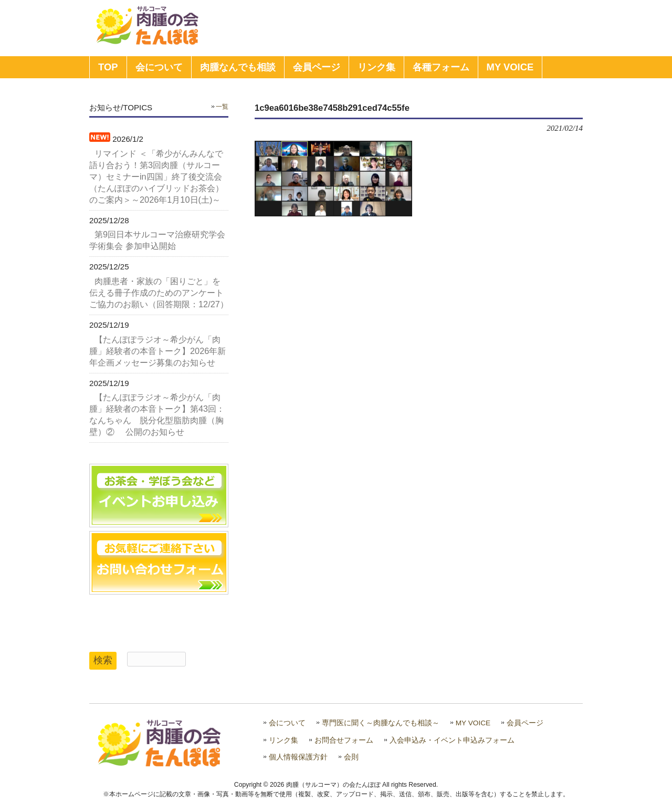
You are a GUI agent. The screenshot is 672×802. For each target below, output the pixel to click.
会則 (351, 757)
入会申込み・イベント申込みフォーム (452, 740)
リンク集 (283, 740)
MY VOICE (473, 723)
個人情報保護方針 (298, 757)
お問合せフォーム (344, 740)
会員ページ (525, 723)
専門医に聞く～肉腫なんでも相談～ (381, 723)
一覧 (222, 107)
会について (287, 723)
